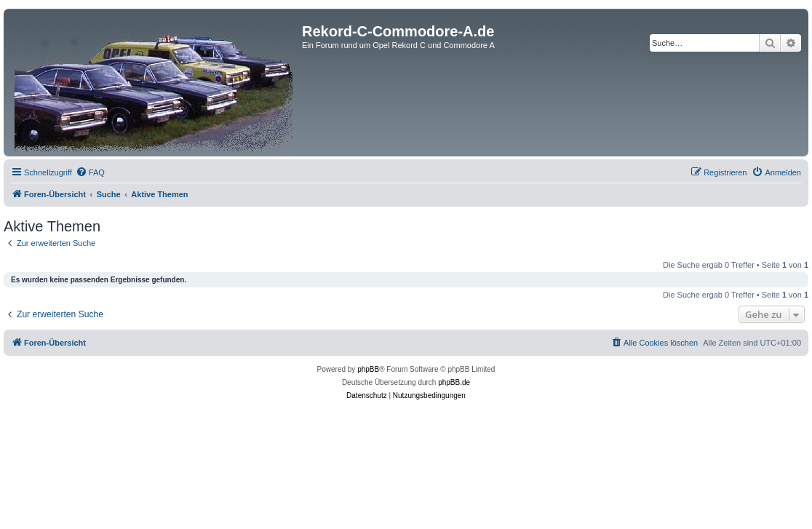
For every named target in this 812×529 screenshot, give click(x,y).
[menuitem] (90, 172)
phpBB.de (454, 382)
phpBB (368, 369)
